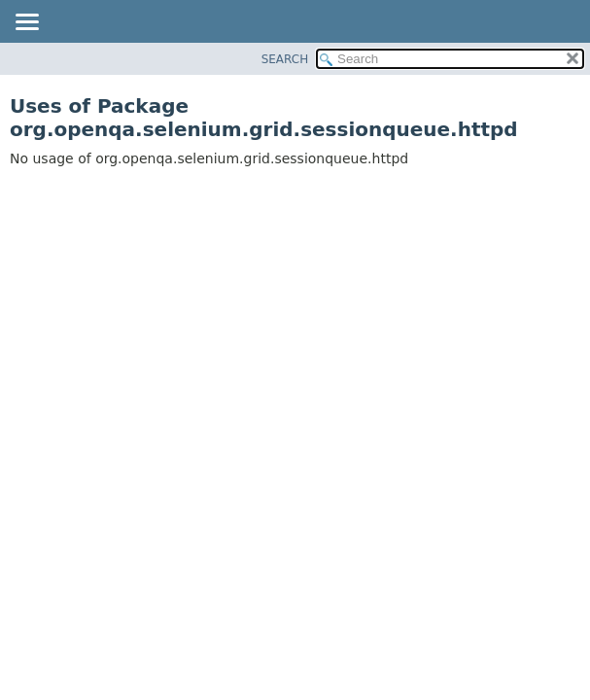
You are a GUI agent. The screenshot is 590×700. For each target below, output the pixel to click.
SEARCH (285, 59)
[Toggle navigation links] (26, 23)
